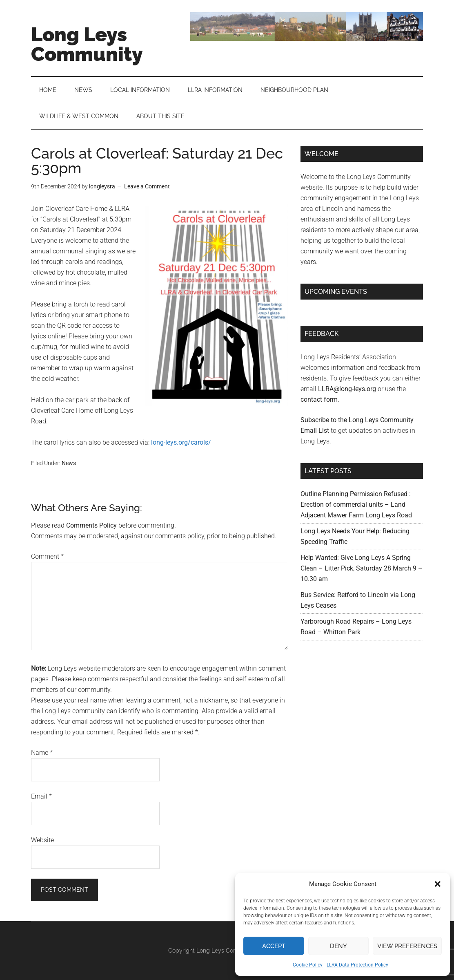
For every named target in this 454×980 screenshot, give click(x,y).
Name (42, 753)
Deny (338, 946)
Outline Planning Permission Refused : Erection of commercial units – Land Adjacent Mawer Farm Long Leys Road (356, 505)
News (69, 463)
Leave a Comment (147, 186)
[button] (438, 884)
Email (41, 796)
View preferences (407, 946)
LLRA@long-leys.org (347, 389)
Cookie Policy (308, 965)
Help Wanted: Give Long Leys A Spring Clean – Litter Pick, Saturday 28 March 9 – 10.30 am (362, 568)
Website (42, 840)
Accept (274, 946)
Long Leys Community (87, 44)
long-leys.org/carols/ (181, 442)
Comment (47, 556)
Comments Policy (91, 525)
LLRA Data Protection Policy (357, 965)
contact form (319, 399)
